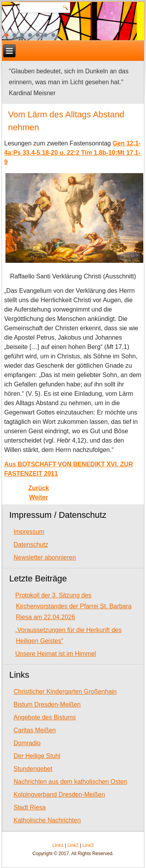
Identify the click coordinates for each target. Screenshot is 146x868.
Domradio (27, 743)
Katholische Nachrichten (47, 820)
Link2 (73, 845)
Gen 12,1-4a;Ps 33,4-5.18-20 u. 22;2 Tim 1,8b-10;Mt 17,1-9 (72, 153)
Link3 (88, 845)
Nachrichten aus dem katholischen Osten (70, 782)
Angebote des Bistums (45, 717)
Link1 (58, 845)
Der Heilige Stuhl (37, 756)
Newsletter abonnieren (45, 557)
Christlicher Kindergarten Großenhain (65, 692)
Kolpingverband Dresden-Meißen (59, 794)
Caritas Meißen (35, 730)
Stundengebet (33, 769)
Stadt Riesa (30, 807)
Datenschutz (31, 545)
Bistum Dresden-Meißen (47, 704)
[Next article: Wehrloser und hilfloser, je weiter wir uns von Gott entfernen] (39, 497)
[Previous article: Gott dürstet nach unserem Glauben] (38, 488)
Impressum (29, 532)
